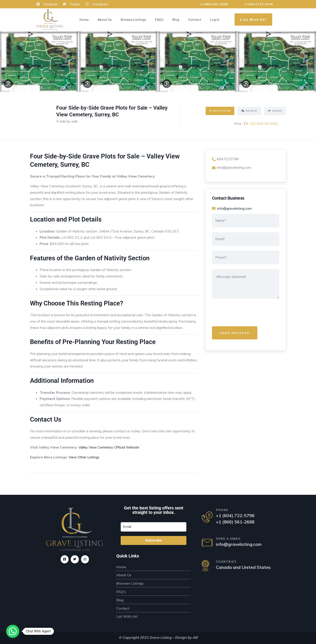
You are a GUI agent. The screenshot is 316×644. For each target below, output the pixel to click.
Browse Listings (133, 19)
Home (84, 19)
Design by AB (186, 637)
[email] (154, 527)
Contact (195, 19)
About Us (105, 19)
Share (275, 111)
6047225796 (220, 111)
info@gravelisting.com (232, 167)
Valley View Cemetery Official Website (109, 447)
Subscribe (154, 540)
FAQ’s (159, 19)
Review (249, 111)
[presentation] (245, 313)
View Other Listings (84, 457)
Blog (176, 19)
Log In (215, 19)
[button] (13, 631)
